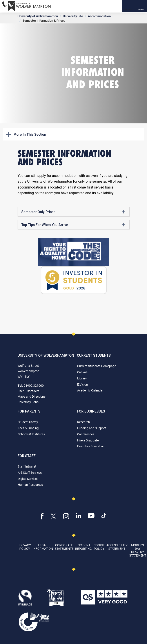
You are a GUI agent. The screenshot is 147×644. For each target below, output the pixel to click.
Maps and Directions (32, 396)
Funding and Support (92, 428)
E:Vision (83, 384)
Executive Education (91, 446)
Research (83, 422)
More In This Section (26, 134)
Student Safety (28, 422)
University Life (73, 16)
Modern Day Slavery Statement (138, 550)
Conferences (86, 434)
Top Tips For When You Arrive (73, 225)
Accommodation (99, 16)
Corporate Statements (64, 547)
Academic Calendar (90, 390)
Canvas (82, 372)
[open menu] (141, 6)
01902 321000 (34, 385)
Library (82, 378)
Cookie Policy (99, 547)
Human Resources (30, 485)
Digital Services (28, 479)
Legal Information (43, 547)
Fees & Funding (28, 428)
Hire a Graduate (88, 440)
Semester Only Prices (73, 212)
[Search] (129, 6)
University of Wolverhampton (38, 16)
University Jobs (28, 402)
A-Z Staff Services (30, 472)
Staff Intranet (27, 466)
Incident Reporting (83, 547)
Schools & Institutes (31, 434)
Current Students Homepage (97, 366)
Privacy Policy (25, 547)
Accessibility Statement (117, 547)
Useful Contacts (28, 391)
